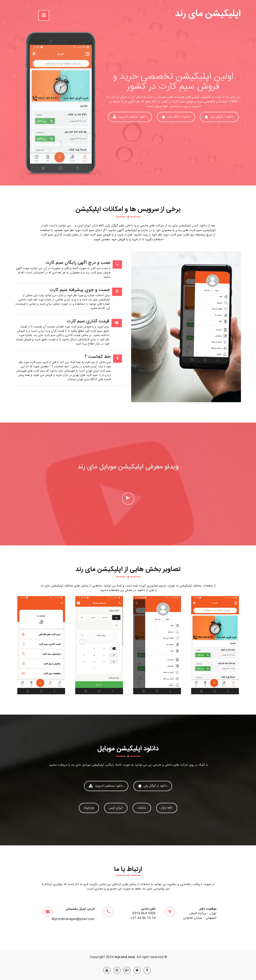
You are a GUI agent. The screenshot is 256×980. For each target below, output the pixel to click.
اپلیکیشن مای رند (208, 14)
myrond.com (125, 957)
